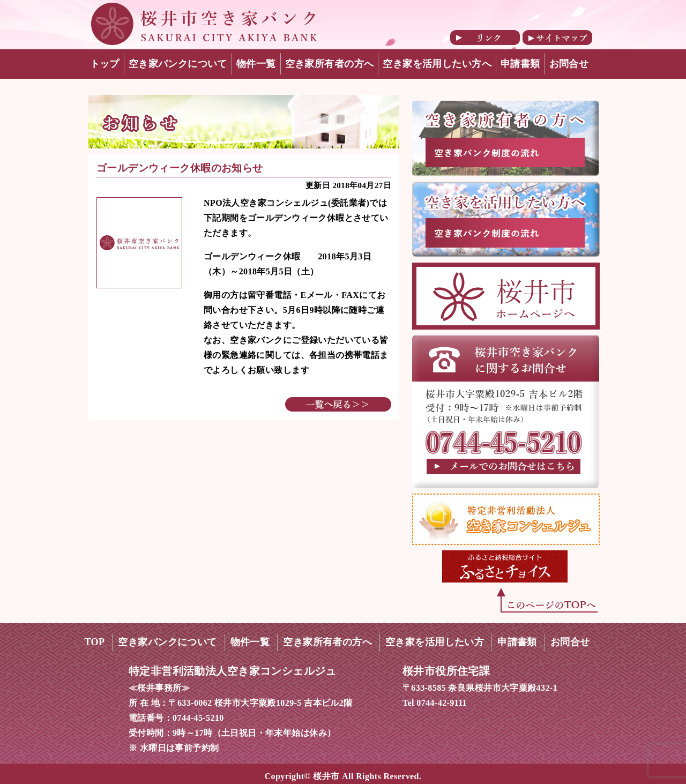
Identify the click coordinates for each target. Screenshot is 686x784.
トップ (105, 64)
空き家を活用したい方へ (437, 64)
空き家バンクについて (178, 64)
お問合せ (569, 64)
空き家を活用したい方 (435, 642)
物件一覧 (256, 64)
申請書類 (520, 64)
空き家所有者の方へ (330, 64)
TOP (95, 642)
